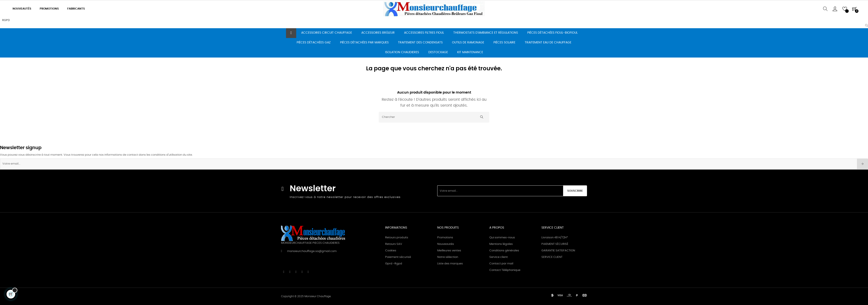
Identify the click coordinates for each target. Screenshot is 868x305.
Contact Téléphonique (505, 270)
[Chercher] (434, 117)
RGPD (6, 20)
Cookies (391, 251)
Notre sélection (448, 257)
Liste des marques (450, 264)
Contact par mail (501, 264)
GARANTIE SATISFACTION (558, 251)
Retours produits (397, 238)
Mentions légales (501, 244)
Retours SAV (394, 244)
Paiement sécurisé (398, 257)
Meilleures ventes (449, 251)
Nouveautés (446, 244)
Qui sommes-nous (502, 238)
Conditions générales (504, 251)
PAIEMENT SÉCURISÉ (555, 244)
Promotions (445, 238)
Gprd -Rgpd (394, 264)
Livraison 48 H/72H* (555, 238)
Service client (499, 257)
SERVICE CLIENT (552, 257)
